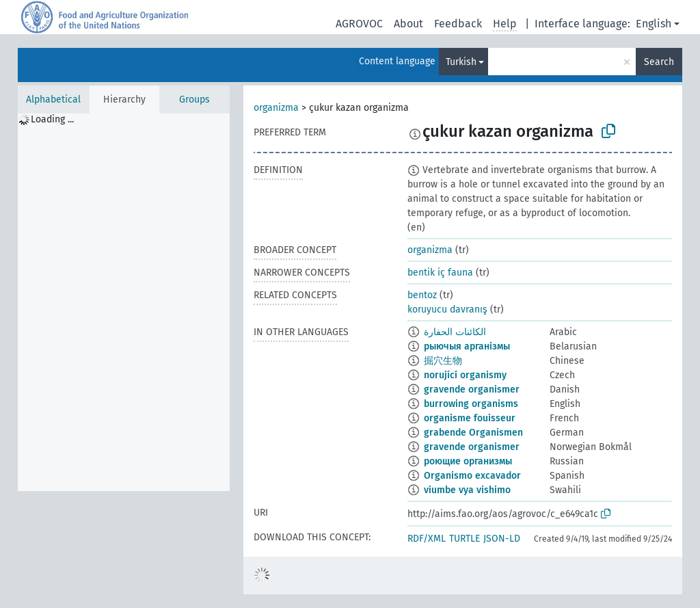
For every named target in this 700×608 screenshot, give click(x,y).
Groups (194, 100)
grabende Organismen (473, 433)
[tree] (124, 302)
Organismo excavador (472, 476)
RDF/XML (427, 539)
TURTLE (465, 539)
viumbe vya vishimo (467, 490)
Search (659, 62)
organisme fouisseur (470, 418)
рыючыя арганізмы (467, 346)
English (654, 24)
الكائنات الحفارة (455, 332)
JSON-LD (502, 539)
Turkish (461, 62)
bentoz (422, 295)
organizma (276, 108)
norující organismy (465, 375)
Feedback (458, 24)
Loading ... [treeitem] (52, 119)
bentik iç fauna (440, 273)
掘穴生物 (443, 361)
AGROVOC (359, 24)
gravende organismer (472, 389)
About (408, 24)
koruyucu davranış (447, 309)
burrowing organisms (471, 404)
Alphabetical (53, 100)
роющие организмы (468, 461)
